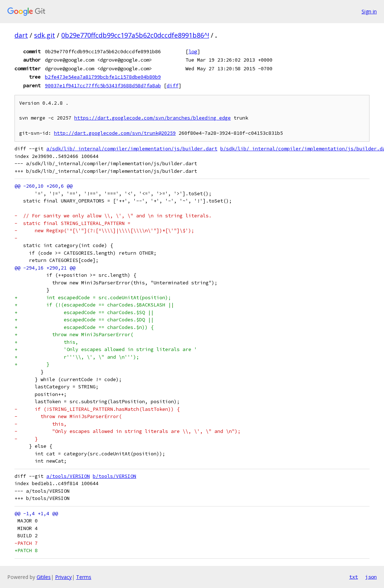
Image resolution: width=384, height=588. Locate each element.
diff (172, 86)
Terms (84, 577)
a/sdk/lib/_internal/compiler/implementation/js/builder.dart (132, 149)
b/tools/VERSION (114, 476)
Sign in (369, 11)
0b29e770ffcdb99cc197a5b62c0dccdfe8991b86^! (135, 35)
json (371, 577)
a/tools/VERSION (68, 476)
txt (354, 577)
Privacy (63, 577)
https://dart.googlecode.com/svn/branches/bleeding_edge (153, 118)
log (193, 51)
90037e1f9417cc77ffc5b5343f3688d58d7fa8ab (103, 86)
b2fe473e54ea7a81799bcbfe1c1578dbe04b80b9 (103, 77)
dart (21, 35)
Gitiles (44, 577)
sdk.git (45, 35)
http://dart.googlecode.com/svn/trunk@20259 (115, 133)
